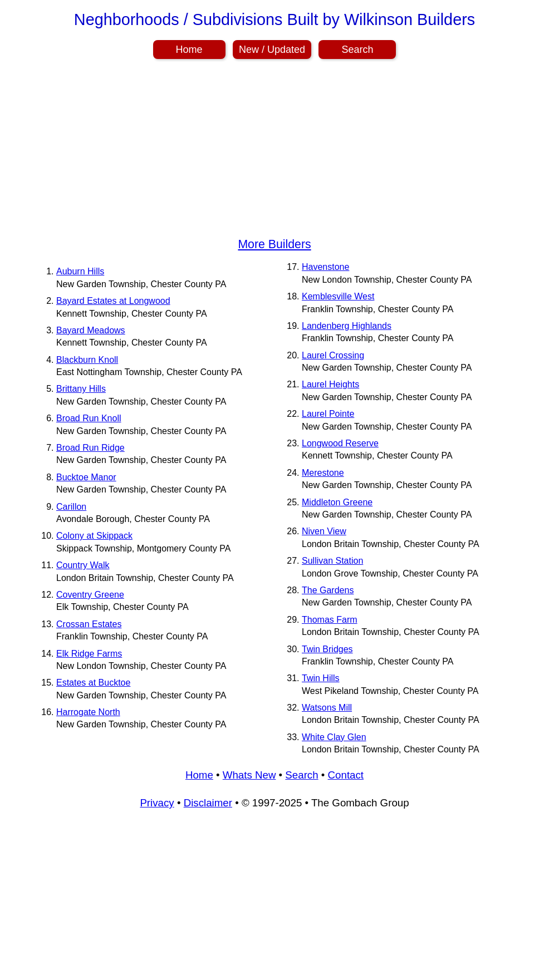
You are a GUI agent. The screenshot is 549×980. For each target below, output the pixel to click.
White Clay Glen (334, 737)
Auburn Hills (80, 271)
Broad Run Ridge (90, 448)
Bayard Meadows (91, 330)
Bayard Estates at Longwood (113, 301)
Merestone (323, 473)
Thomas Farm (330, 620)
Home (189, 50)
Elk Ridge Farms (89, 654)
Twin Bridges (327, 649)
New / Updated (272, 50)
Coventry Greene (90, 595)
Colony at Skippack (94, 536)
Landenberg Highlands (347, 326)
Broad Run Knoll (89, 418)
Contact (346, 775)
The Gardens (328, 590)
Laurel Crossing (333, 355)
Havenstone (325, 267)
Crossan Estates (89, 624)
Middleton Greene (337, 502)
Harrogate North (88, 712)
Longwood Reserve (340, 443)
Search (357, 50)
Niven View (324, 531)
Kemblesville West (338, 296)
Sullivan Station (332, 561)
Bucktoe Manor (86, 477)
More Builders (274, 244)
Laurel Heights (330, 384)
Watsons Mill (327, 708)
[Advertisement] (274, 150)
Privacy (157, 803)
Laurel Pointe (328, 414)
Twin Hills (321, 678)
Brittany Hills (81, 389)
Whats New (249, 775)
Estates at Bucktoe (93, 683)
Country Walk (83, 565)
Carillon (71, 507)
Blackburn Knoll (87, 360)
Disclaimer (208, 803)
